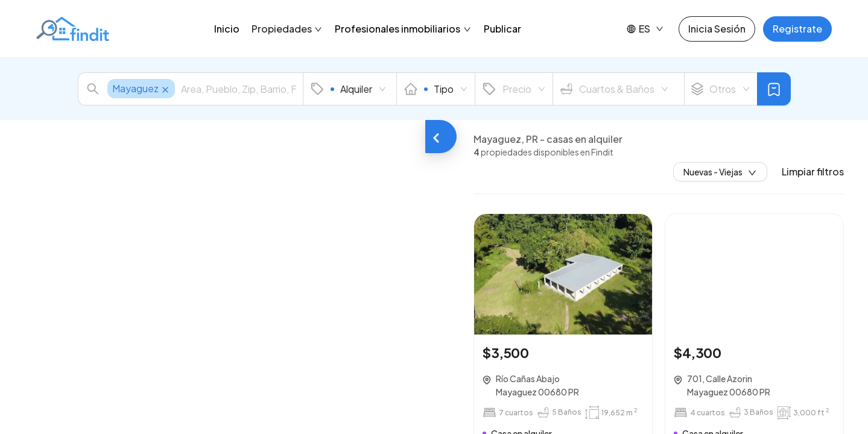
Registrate (797, 29)
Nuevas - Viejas (720, 172)
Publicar (502, 29)
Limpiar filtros (813, 172)
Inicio (227, 29)
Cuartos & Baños (614, 89)
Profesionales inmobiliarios (403, 29)
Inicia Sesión (717, 29)
